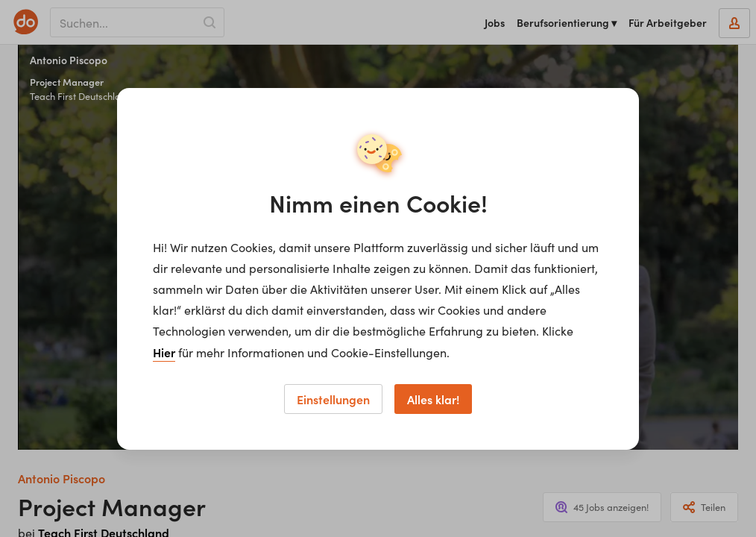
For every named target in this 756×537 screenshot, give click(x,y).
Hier (164, 352)
